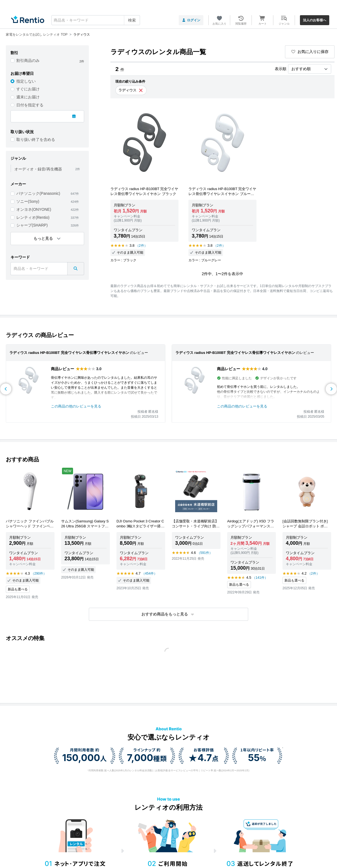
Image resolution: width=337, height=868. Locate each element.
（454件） (149, 574)
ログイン (191, 20)
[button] (168, 614)
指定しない (26, 81)
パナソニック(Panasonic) (38, 193)
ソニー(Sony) (28, 201)
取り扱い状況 (22, 132)
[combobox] (96, 20)
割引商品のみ (28, 61)
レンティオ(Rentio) (33, 217)
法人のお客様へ (315, 20)
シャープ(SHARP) (32, 225)
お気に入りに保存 (310, 52)
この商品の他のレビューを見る (76, 406)
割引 (14, 53)
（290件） (39, 574)
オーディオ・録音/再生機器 (38, 169)
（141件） (260, 578)
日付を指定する (30, 105)
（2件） (142, 246)
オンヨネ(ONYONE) (34, 209)
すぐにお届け (28, 89)
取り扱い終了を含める (36, 140)
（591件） (205, 553)
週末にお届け (28, 97)
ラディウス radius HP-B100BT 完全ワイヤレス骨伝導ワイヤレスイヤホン (69, 353)
